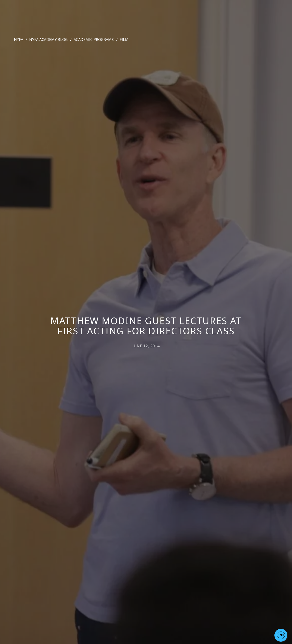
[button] (281, 635)
